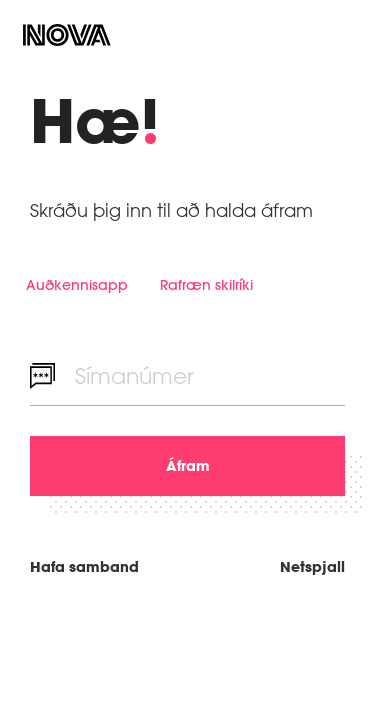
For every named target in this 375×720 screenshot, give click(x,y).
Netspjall (312, 566)
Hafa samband (84, 566)
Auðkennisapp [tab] (77, 285)
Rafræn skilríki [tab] (206, 285)
